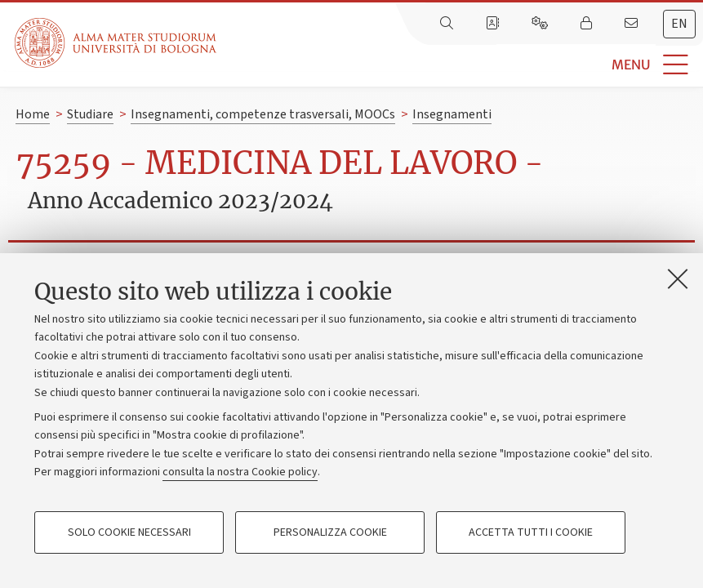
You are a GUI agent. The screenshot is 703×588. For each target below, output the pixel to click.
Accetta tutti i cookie (531, 532)
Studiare (90, 114)
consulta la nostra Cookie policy (240, 472)
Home (33, 114)
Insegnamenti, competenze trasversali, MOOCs (263, 114)
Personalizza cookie (330, 532)
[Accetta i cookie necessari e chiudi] (678, 278)
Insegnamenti (452, 114)
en (679, 24)
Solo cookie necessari (129, 532)
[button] (460, 65)
